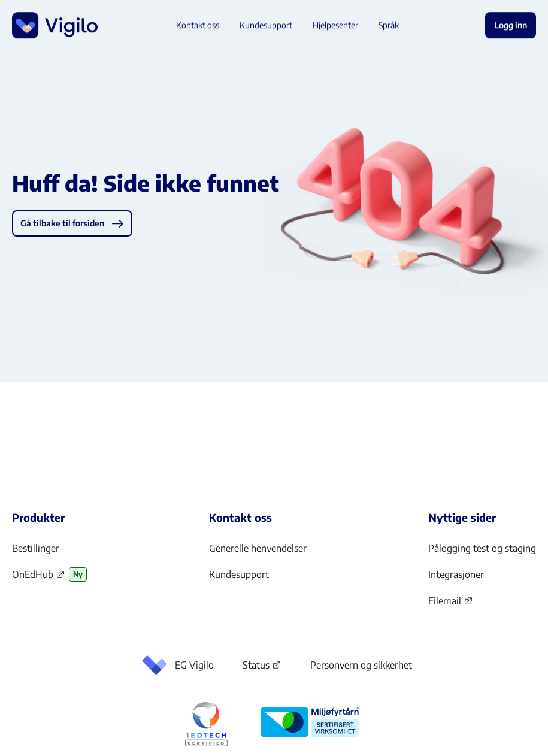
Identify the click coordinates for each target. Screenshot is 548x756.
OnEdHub (39, 578)
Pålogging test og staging (482, 548)
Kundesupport (239, 574)
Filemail (451, 604)
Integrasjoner (456, 574)
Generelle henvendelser (258, 548)
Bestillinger (36, 548)
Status (262, 667)
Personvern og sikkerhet (361, 665)
